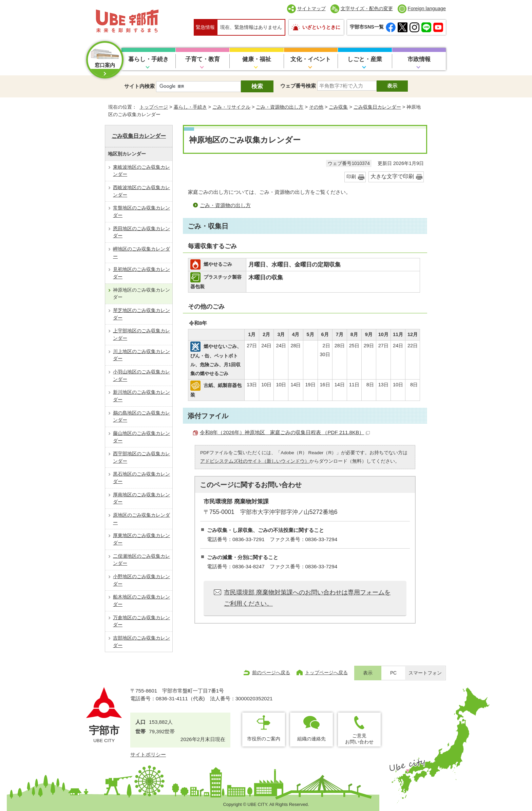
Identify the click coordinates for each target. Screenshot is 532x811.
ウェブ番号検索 (298, 86)
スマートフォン (425, 673)
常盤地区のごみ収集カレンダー (141, 211)
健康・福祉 (257, 59)
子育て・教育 (203, 59)
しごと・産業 (365, 59)
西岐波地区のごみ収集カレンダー (141, 191)
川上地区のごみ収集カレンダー (141, 355)
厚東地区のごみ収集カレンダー (141, 539)
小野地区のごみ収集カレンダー (141, 580)
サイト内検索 (139, 86)
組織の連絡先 (311, 739)
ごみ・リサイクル (231, 107)
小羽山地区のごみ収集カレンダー (141, 375)
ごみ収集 (338, 107)
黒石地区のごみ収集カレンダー (141, 478)
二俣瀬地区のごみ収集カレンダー (141, 560)
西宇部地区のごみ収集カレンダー (141, 457)
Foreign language (427, 8)
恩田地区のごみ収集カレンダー (141, 232)
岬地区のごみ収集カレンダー (141, 253)
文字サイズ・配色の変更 (367, 8)
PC (393, 673)
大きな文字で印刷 (392, 176)
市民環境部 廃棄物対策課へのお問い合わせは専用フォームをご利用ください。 (307, 598)
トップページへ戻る (326, 672)
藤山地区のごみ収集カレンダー (141, 437)
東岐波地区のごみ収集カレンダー (141, 171)
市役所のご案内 (264, 739)
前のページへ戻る (271, 672)
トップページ (154, 107)
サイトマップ (311, 8)
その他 (316, 107)
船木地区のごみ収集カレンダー (141, 601)
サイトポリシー (148, 754)
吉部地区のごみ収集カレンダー (141, 642)
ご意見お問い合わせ (359, 739)
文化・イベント (311, 59)
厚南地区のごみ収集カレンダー (141, 498)
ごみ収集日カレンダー (377, 107)
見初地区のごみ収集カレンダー (141, 273)
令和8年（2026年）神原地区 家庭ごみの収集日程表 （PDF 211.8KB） (285, 432)
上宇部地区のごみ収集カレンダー (141, 334)
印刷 (351, 177)
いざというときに (321, 27)
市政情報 (419, 59)
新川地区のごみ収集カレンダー (141, 396)
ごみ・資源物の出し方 (280, 107)
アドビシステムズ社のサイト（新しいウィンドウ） (255, 461)
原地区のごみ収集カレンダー (141, 519)
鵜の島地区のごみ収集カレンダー (141, 417)
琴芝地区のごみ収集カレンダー (141, 314)
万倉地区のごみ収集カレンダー (141, 621)
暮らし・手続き (148, 59)
